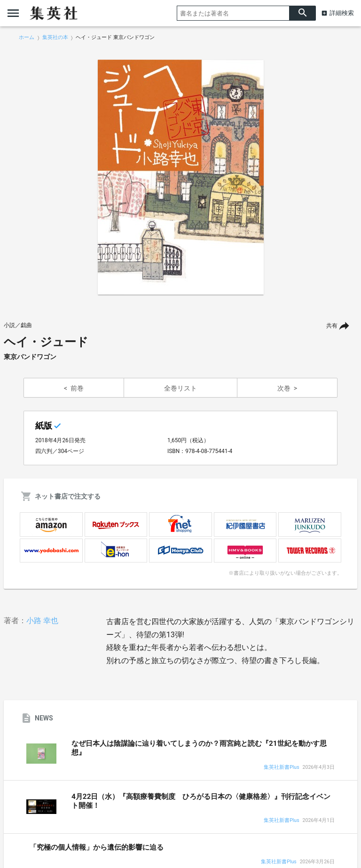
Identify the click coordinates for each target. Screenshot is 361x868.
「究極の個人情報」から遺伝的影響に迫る (97, 847)
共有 (332, 326)
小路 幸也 (42, 621)
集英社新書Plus (281, 768)
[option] (180, 177)
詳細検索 (342, 13)
